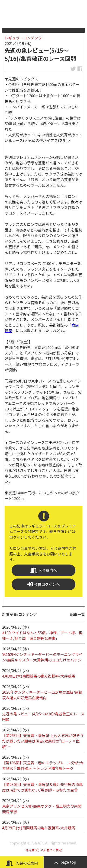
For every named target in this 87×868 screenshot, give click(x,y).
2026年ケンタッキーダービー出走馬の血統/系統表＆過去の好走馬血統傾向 (42, 695)
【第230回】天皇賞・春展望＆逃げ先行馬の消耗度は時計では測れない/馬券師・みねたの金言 (42, 787)
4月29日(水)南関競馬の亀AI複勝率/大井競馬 (39, 828)
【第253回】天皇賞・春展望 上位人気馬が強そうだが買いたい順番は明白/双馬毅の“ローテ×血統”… (43, 741)
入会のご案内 (22, 863)
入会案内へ (44, 570)
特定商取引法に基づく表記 (44, 850)
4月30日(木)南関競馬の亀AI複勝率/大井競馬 (39, 676)
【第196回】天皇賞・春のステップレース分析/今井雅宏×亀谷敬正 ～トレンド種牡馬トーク (43, 765)
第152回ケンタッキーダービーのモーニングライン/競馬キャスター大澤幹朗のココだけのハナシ (42, 657)
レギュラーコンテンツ (23, 38)
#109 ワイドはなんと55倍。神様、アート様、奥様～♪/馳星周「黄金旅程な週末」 (42, 635)
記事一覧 (77, 614)
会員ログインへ (44, 584)
